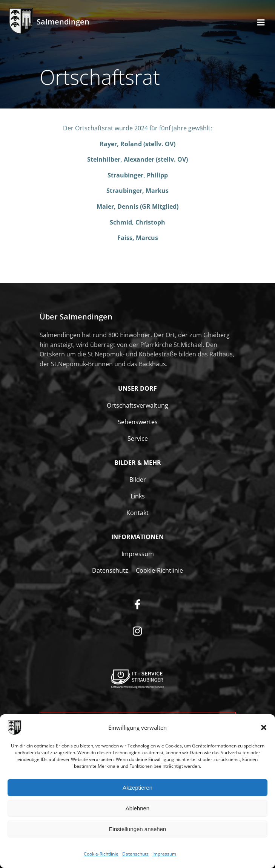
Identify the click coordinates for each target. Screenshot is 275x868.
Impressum (164, 855)
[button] (264, 728)
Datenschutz (135, 855)
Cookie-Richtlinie (101, 855)
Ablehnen (137, 809)
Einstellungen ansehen (138, 829)
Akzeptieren (137, 788)
